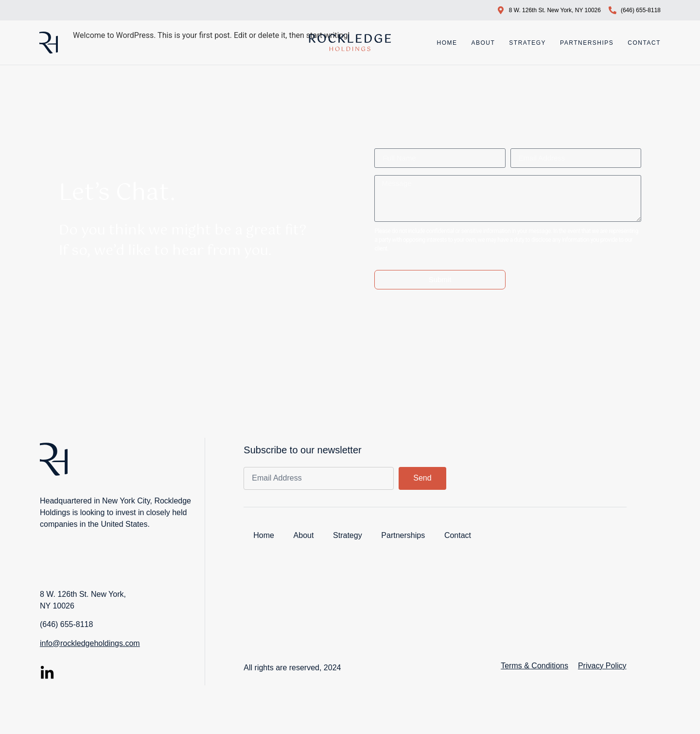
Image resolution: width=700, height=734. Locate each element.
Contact (644, 43)
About (483, 43)
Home (447, 43)
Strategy (527, 43)
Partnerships (587, 43)
